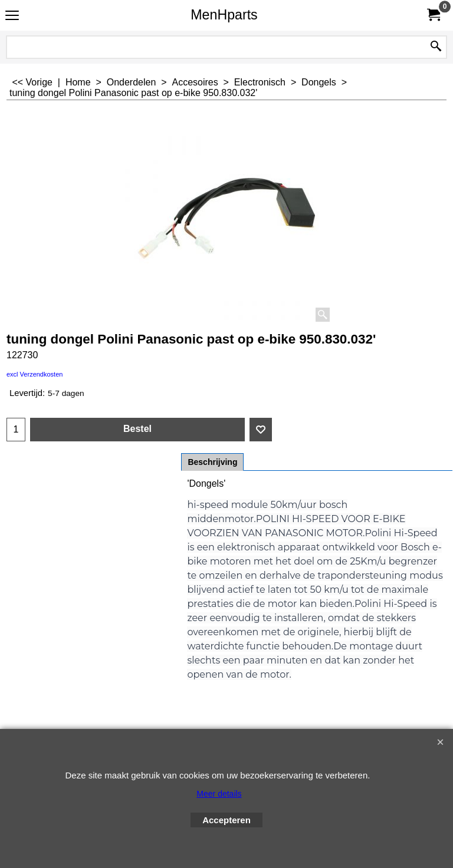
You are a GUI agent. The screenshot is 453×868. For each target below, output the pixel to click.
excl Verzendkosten (35, 374)
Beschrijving (212, 462)
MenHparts (224, 15)
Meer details (219, 794)
